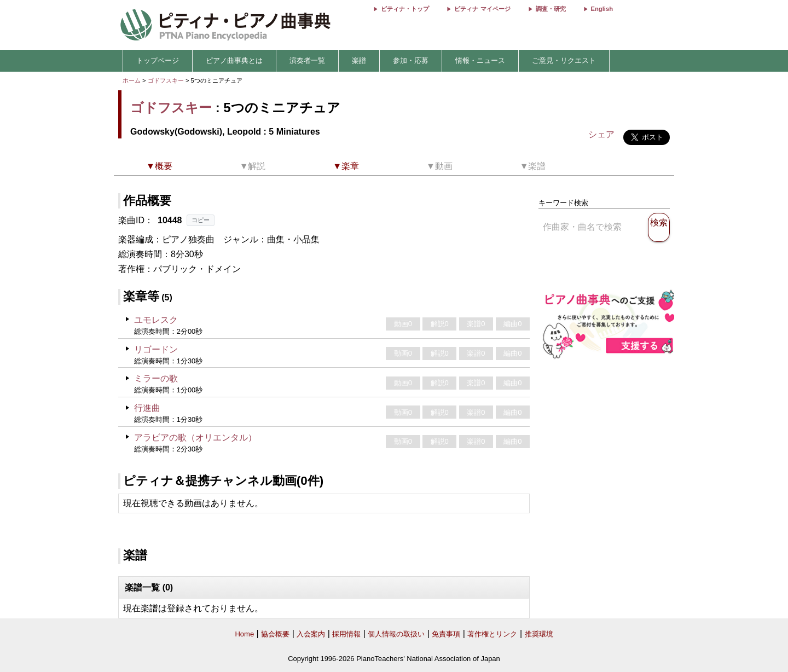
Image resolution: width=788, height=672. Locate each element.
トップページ (158, 60)
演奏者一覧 (307, 60)
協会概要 (275, 634)
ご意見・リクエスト (564, 60)
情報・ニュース (480, 60)
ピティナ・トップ (405, 9)
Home (244, 634)
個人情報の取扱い (396, 634)
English (602, 9)
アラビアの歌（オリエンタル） (195, 438)
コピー (201, 220)
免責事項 (446, 634)
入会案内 (311, 634)
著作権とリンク (492, 634)
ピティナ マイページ (482, 9)
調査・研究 (551, 9)
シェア (601, 134)
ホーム (132, 80)
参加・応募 (411, 60)
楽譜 (359, 60)
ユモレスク (156, 320)
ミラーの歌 (156, 378)
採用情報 (346, 634)
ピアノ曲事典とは (234, 60)
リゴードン (156, 349)
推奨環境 (539, 634)
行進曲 (147, 408)
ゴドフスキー (166, 80)
